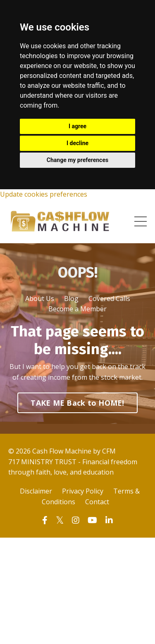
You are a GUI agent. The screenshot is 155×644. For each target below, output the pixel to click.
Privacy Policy (83, 491)
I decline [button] (77, 143)
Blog (71, 298)
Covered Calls (109, 298)
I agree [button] (77, 126)
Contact (97, 502)
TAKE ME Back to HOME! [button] (77, 403)
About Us (40, 298)
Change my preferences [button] (77, 160)
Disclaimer (36, 491)
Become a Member (77, 309)
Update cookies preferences (44, 194)
